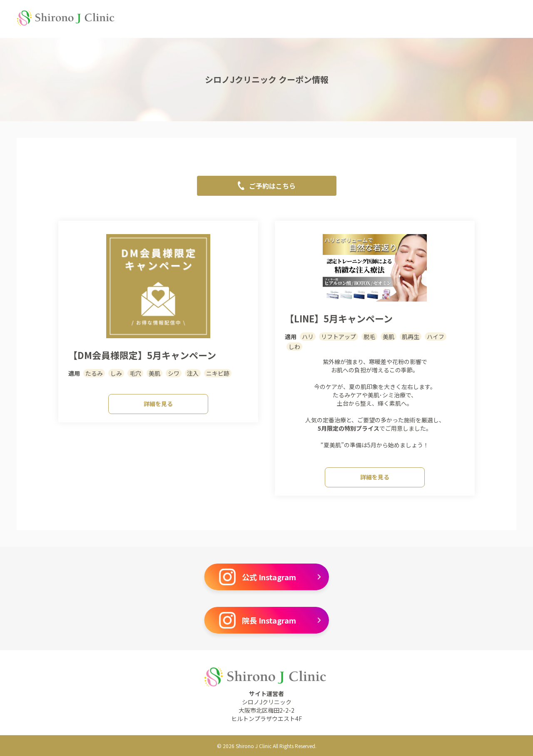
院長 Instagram (270, 620)
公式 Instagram (270, 577)
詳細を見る (158, 404)
